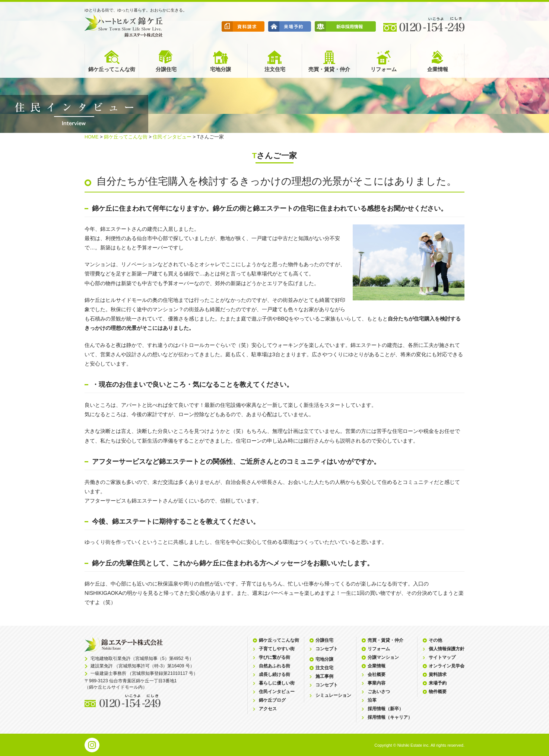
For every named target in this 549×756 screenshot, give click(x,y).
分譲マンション (383, 657)
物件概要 (438, 692)
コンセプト (327, 649)
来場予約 (438, 683)
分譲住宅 (324, 640)
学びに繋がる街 (274, 657)
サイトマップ (442, 657)
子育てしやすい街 (277, 649)
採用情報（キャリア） (390, 717)
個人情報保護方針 (447, 649)
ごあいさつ (379, 692)
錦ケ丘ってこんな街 (126, 137)
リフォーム (379, 649)
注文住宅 (324, 668)
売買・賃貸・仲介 (385, 640)
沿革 (372, 700)
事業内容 (377, 683)
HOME (92, 137)
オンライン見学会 (447, 666)
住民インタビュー (172, 137)
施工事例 (324, 676)
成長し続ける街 (274, 674)
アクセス (268, 709)
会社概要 (377, 674)
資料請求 (438, 674)
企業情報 (377, 666)
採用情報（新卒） (385, 709)
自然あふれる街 (274, 666)
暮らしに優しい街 (277, 683)
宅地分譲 (324, 659)
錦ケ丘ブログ (272, 700)
